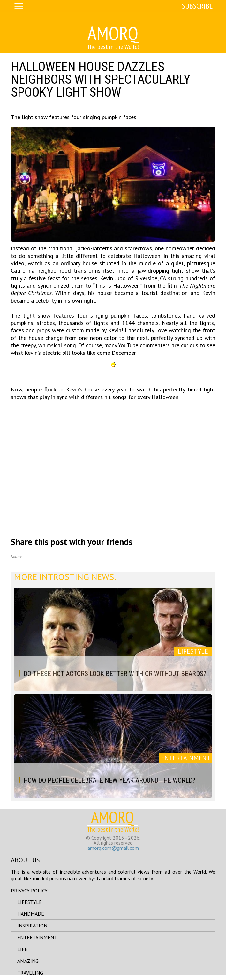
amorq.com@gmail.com (113, 848)
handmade (31, 914)
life (22, 949)
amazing (28, 961)
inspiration (32, 926)
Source (16, 557)
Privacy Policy (29, 891)
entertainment (37, 937)
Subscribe (197, 6)
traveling (30, 973)
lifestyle (30, 902)
